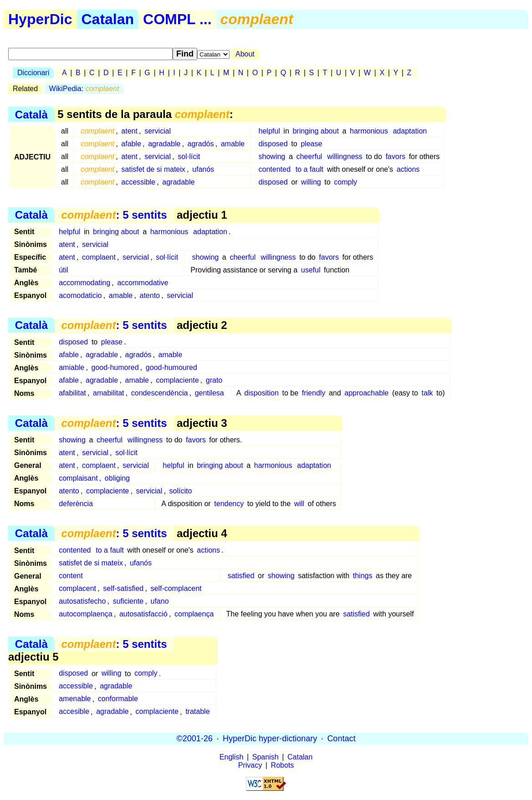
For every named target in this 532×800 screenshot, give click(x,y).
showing (272, 156)
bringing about (315, 131)
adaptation (410, 131)
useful (311, 270)
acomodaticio (80, 295)
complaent (99, 257)
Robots (283, 765)
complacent (77, 588)
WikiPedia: (84, 89)
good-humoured (171, 367)
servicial (158, 131)
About (245, 54)
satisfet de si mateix (153, 169)
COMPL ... (177, 19)
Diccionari (33, 73)
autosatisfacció (143, 614)
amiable (72, 367)
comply (345, 182)
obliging (117, 478)
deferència (76, 504)
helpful (269, 131)
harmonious (369, 131)
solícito (181, 491)
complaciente (177, 380)
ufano (160, 601)
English (231, 757)
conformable (118, 699)
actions (408, 169)
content (71, 576)
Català (31, 114)
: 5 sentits (114, 215)
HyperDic (40, 19)
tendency (229, 504)
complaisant (78, 478)
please (311, 144)
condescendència (160, 393)
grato (214, 380)
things (363, 576)
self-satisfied (123, 588)
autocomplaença (85, 614)
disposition (261, 393)
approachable (366, 393)
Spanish (266, 757)
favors (395, 156)
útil (63, 270)
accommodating (84, 283)
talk (427, 393)
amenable (75, 699)
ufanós (203, 169)
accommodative (143, 283)
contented (275, 169)
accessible (138, 182)
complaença (194, 614)
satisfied (241, 576)
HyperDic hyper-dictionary (270, 738)
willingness (345, 156)
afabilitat (72, 393)
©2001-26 (195, 738)
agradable (164, 144)
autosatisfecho (82, 601)
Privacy (250, 765)
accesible (74, 712)
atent (129, 131)
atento (150, 295)
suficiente (128, 601)
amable (233, 144)
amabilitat (108, 393)
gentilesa (210, 393)
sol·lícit (189, 156)
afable (131, 144)
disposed (273, 144)
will (299, 504)
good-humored (115, 367)
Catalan (108, 19)
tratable (197, 712)
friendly (314, 393)
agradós (201, 144)
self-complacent (176, 588)
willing (311, 182)
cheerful (309, 156)
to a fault (309, 169)
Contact (341, 738)
